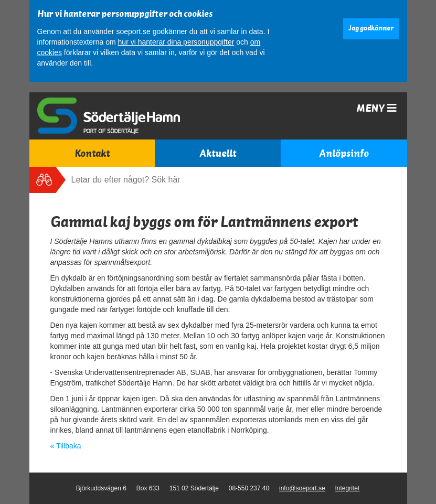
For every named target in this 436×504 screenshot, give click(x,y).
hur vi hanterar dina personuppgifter (176, 42)
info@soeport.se (302, 488)
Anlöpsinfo (344, 154)
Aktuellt (218, 154)
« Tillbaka (66, 446)
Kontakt (92, 154)
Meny (376, 108)
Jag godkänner (371, 28)
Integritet (347, 488)
